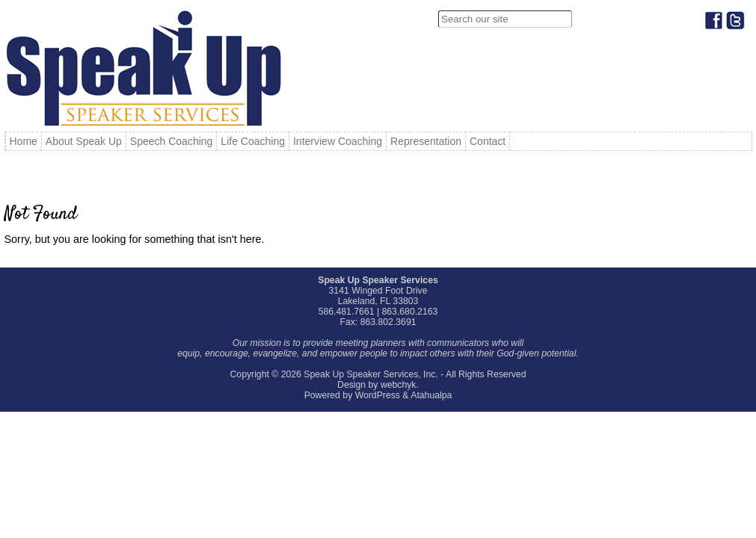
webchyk (399, 385)
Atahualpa (431, 395)
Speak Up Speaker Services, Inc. (371, 374)
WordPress (378, 395)
